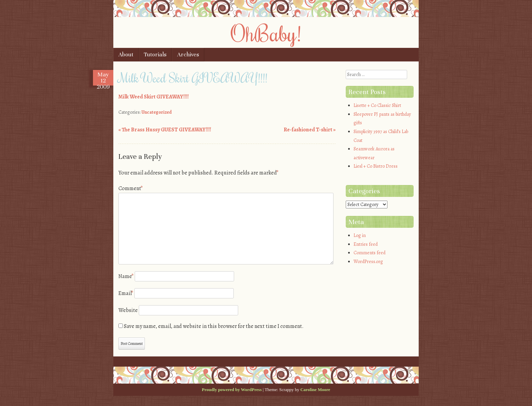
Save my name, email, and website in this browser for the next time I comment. (214, 326)
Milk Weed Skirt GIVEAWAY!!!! (154, 97)
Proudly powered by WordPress (232, 390)
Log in (360, 235)
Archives (188, 54)
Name (126, 276)
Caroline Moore (315, 390)
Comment (131, 188)
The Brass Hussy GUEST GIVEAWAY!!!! (165, 130)
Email (126, 293)
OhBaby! (266, 33)
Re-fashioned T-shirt (310, 130)
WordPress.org (368, 262)
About (126, 54)
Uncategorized (157, 112)
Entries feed (366, 244)
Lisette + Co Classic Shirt (377, 105)
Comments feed (369, 253)
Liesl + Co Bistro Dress (376, 166)
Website (128, 310)
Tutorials (155, 54)
